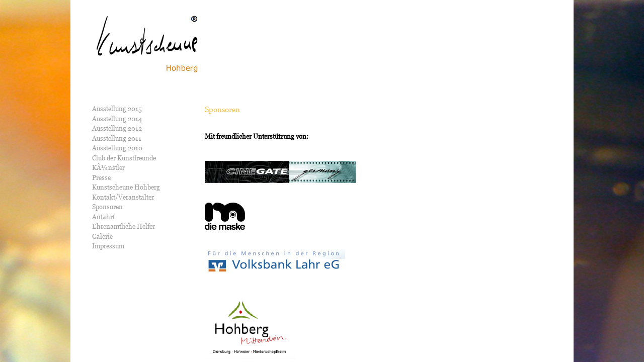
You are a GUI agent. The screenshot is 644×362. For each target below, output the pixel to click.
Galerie (102, 236)
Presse (101, 177)
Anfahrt (103, 217)
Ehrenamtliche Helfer (124, 226)
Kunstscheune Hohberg (126, 187)
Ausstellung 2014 (117, 119)
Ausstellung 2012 (117, 128)
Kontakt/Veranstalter (123, 197)
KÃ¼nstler (108, 167)
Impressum (108, 246)
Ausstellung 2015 (117, 109)
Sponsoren (107, 207)
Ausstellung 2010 (117, 148)
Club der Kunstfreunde (124, 158)
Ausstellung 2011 (117, 138)
